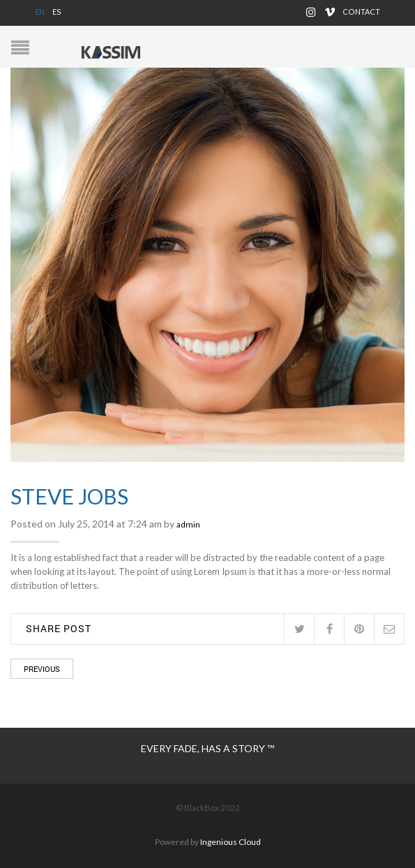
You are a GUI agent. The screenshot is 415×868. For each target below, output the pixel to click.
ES (57, 12)
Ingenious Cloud (231, 842)
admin (188, 524)
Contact (361, 12)
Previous (42, 669)
